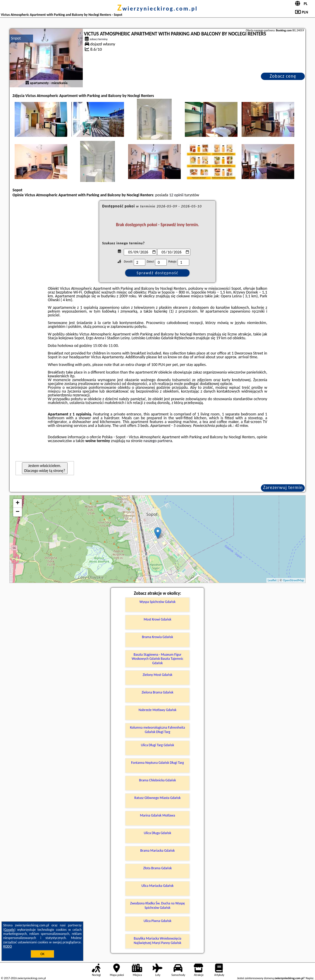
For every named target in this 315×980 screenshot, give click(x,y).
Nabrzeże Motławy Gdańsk (158, 710)
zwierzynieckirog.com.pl (157, 8)
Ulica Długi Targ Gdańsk (158, 745)
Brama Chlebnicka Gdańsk (158, 780)
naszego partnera (158, 441)
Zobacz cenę (283, 76)
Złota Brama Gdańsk (158, 868)
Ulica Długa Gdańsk (157, 833)
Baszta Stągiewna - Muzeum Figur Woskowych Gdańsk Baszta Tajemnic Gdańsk (157, 659)
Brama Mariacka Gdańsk (158, 851)
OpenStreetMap (294, 580)
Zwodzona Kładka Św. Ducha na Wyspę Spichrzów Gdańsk (157, 905)
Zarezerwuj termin (283, 487)
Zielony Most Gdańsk (158, 675)
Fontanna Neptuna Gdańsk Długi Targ (157, 763)
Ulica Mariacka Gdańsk (157, 886)
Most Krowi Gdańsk (157, 619)
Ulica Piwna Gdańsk (157, 921)
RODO (8, 946)
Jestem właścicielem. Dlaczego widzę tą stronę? (45, 468)
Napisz (310, 978)
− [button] (18, 512)
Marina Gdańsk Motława (158, 815)
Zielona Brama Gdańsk (157, 692)
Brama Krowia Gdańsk (157, 637)
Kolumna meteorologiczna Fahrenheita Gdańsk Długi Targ (157, 730)
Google (10, 930)
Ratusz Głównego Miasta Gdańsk (157, 798)
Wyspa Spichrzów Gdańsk (157, 602)
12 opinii (176, 195)
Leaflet (272, 580)
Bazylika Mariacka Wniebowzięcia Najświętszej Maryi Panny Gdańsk (157, 940)
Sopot (16, 38)
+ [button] (18, 503)
